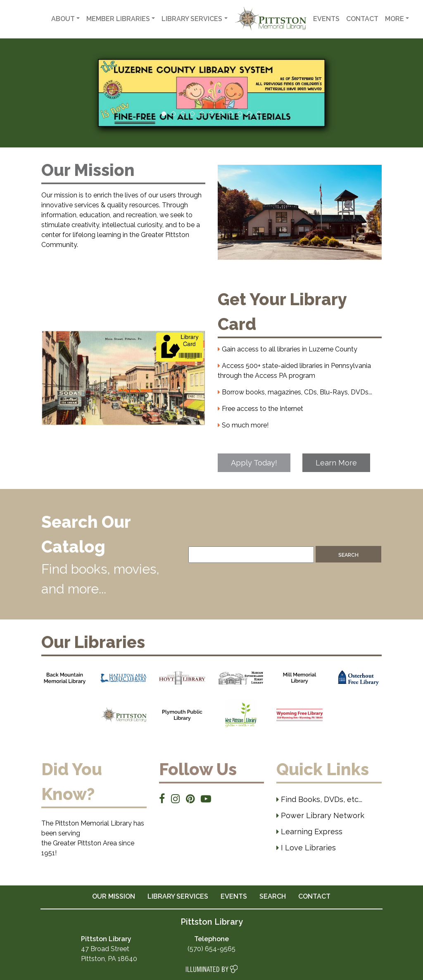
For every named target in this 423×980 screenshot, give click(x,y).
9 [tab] (240, 114)
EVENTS (234, 896)
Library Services (192, 19)
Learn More (336, 463)
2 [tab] (173, 114)
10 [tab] (249, 114)
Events (326, 19)
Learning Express (309, 832)
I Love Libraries (306, 848)
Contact (362, 19)
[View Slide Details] (211, 93)
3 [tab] (183, 114)
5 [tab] (202, 114)
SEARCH (273, 896)
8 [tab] (230, 114)
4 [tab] (192, 114)
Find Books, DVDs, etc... (319, 799)
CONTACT (314, 896)
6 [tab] (211, 114)
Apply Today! (254, 463)
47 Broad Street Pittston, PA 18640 (109, 949)
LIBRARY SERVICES (178, 896)
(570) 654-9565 (211, 949)
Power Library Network (320, 815)
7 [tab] (221, 114)
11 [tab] (259, 114)
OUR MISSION (114, 896)
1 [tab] (164, 114)
